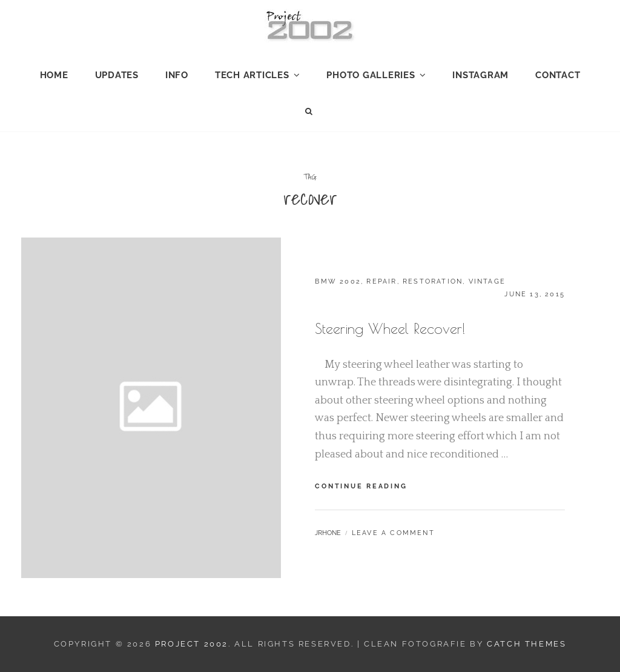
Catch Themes (526, 644)
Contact (558, 75)
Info (177, 75)
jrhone (328, 533)
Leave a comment (393, 533)
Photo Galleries (371, 75)
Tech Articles (252, 75)
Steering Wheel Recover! (390, 328)
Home (54, 75)
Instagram (480, 75)
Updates (117, 75)
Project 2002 (192, 644)
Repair (381, 281)
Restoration (433, 281)
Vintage (487, 281)
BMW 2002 (338, 281)
